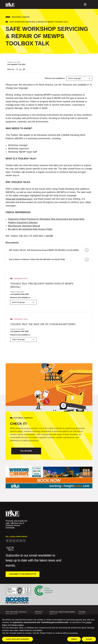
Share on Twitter (24, 69)
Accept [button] (89, 639)
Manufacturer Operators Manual (24, 226)
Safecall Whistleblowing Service (62, 613)
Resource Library (21, 17)
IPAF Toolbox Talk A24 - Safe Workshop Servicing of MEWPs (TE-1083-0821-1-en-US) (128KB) (44, 250)
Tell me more (26, 451)
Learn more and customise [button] (17, 639)
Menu (91, 4)
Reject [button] (74, 639)
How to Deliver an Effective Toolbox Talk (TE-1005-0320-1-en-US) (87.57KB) (37, 259)
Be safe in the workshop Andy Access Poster (30, 229)
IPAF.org (10, 5)
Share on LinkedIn (21, 69)
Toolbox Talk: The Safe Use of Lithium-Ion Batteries (43, 324)
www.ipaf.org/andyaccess (19, 199)
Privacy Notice (39, 613)
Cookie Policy (82, 613)
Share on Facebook (17, 69)
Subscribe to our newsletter (22, 574)
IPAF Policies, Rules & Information (16, 613)
